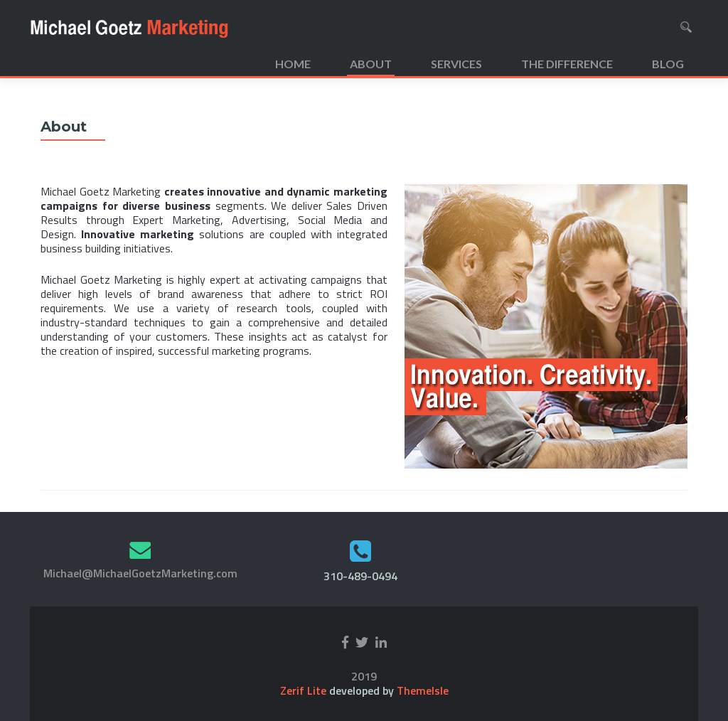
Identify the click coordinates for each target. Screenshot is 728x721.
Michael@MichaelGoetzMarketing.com (140, 573)
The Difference (567, 64)
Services (456, 64)
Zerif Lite (305, 690)
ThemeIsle (423, 690)
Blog (668, 64)
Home (293, 64)
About (371, 64)
